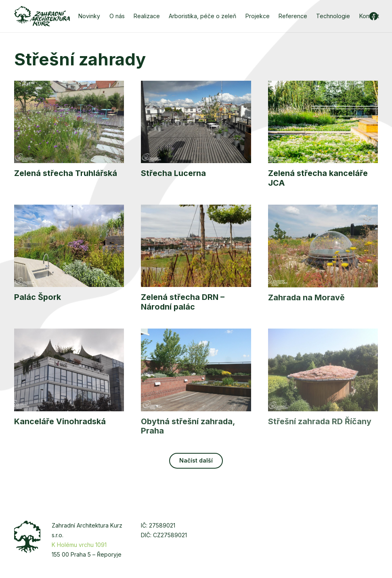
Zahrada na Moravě (306, 297)
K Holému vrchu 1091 (79, 545)
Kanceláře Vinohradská (60, 421)
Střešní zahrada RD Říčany (320, 421)
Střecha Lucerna (173, 174)
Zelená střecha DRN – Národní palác (183, 302)
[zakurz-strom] (27, 537)
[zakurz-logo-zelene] (42, 16)
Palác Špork (38, 297)
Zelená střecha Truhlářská (66, 174)
